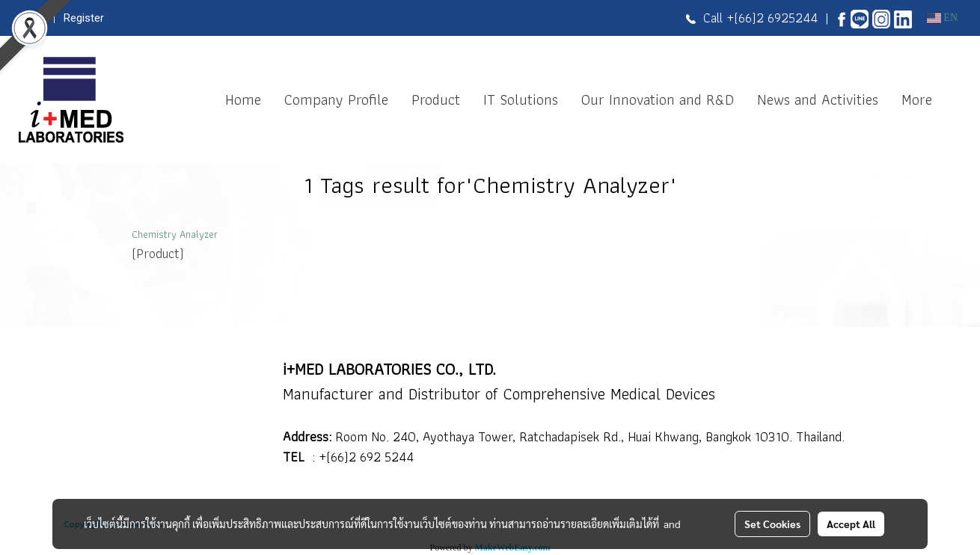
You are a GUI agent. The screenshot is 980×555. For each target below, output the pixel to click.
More (917, 99)
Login (32, 18)
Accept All (851, 524)
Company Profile (336, 99)
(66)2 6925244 (776, 18)
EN (942, 18)
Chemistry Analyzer (175, 234)
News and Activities (818, 99)
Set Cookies (772, 524)
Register (84, 18)
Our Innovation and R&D (658, 99)
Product (436, 99)
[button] (957, 99)
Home (243, 99)
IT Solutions (521, 99)
